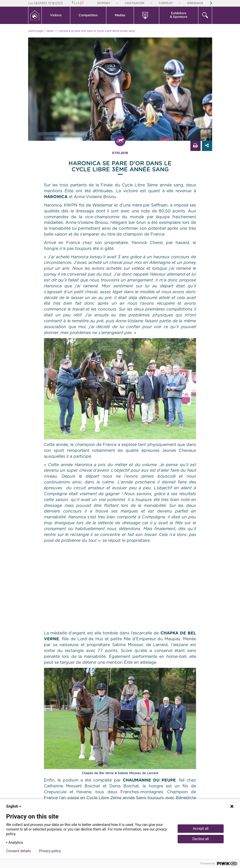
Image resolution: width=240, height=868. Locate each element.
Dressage (195, 3)
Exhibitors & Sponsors (179, 15)
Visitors (56, 15)
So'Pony (104, 3)
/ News (49, 31)
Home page (36, 31)
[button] (56, 15)
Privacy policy (50, 851)
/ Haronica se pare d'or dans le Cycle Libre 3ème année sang (96, 31)
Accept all (201, 828)
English (14, 806)
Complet (166, 3)
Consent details (19, 851)
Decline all (201, 839)
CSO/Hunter (135, 3)
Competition (88, 15)
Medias (120, 15)
